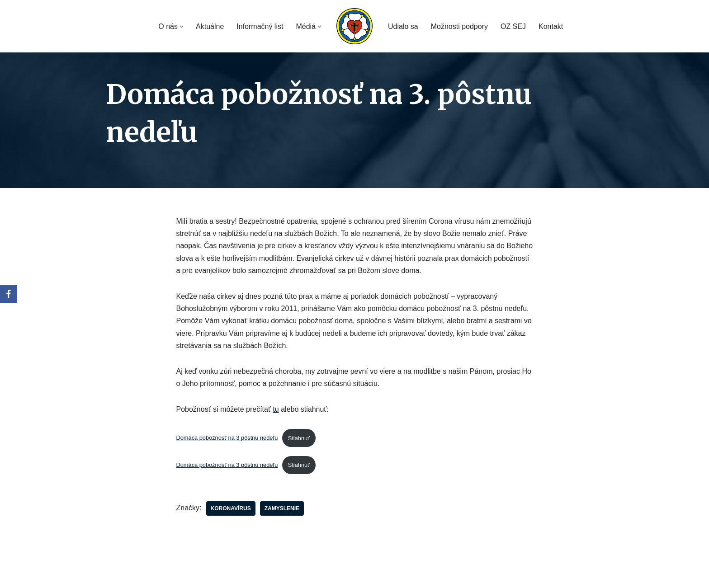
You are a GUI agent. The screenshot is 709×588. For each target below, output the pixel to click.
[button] (182, 26)
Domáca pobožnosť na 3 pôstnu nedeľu (227, 438)
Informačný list (260, 26)
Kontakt (551, 26)
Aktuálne (210, 26)
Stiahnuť (299, 438)
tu (276, 409)
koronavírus (231, 508)
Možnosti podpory (459, 26)
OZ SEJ (513, 26)
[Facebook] (9, 294)
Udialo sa (403, 26)
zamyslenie (282, 508)
